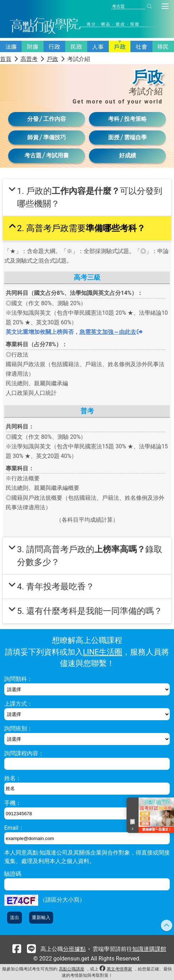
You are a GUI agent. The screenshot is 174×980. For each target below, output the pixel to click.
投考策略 (135, 119)
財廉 (33, 46)
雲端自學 (135, 137)
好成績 (128, 155)
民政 (76, 46)
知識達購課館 (149, 949)
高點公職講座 (72, 969)
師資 (33, 137)
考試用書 (57, 155)
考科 (114, 119)
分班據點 (74, 949)
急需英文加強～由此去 (111, 332)
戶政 (120, 46)
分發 (33, 119)
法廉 (11, 46)
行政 (54, 46)
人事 (98, 46)
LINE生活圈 (103, 652)
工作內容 (55, 119)
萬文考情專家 (119, 969)
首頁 (6, 59)
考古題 (33, 155)
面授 (114, 137)
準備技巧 (55, 137)
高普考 (29, 59)
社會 (141, 46)
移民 (163, 46)
